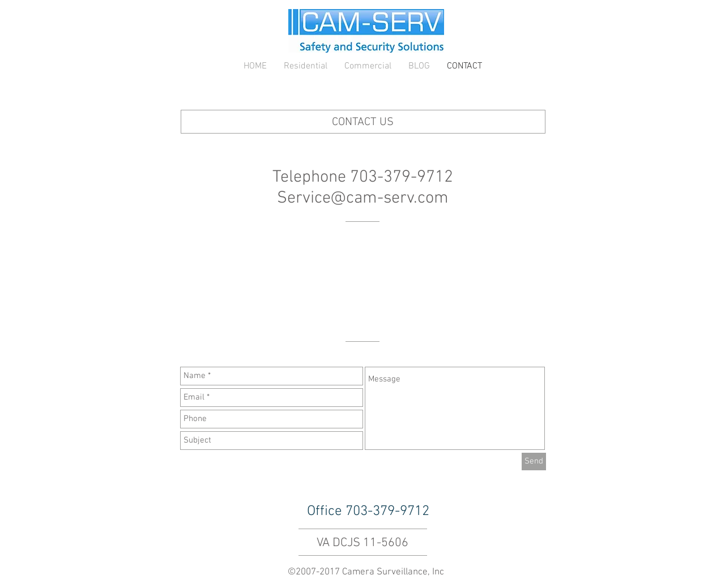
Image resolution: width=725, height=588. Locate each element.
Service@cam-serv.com (363, 198)
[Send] (534, 462)
